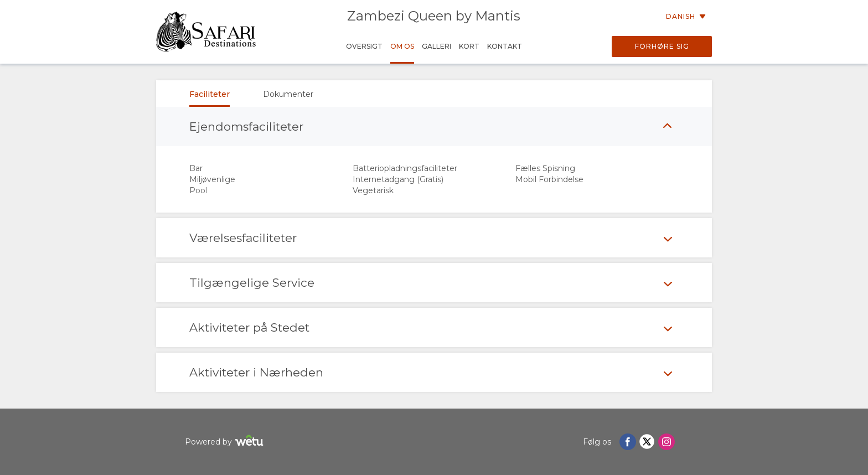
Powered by (226, 442)
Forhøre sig (662, 46)
